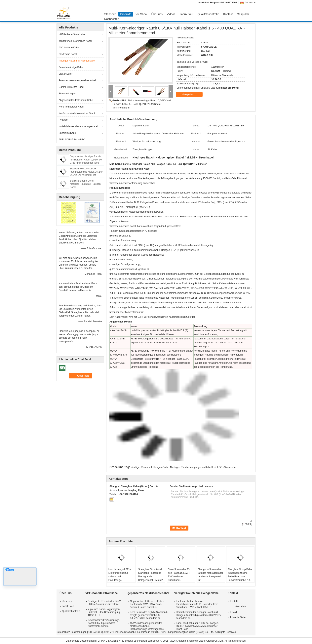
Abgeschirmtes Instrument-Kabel (76, 100)
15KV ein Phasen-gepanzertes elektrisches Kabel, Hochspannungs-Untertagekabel (147, 626)
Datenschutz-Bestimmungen (72, 632)
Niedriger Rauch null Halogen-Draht (150, 467)
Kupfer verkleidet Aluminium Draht (77, 113)
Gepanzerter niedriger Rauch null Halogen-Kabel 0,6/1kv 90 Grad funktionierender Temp (86, 160)
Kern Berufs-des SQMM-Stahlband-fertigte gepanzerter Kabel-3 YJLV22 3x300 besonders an (149, 615)
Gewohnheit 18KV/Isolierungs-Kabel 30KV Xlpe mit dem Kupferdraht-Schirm (104, 623)
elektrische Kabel (68, 54)
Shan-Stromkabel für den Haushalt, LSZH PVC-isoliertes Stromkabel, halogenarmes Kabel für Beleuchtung (181, 578)
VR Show (141, 14)
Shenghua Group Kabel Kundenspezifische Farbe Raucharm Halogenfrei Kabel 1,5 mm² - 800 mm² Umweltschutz (240, 578)
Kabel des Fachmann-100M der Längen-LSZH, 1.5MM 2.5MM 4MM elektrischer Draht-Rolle (197, 626)
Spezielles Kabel (68, 133)
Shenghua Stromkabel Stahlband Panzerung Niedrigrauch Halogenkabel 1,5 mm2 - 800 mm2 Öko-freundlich (150, 578)
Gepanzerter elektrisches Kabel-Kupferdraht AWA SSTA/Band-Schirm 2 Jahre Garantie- (147, 604)
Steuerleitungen (67, 94)
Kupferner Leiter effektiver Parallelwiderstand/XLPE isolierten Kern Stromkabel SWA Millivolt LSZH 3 (197, 604)
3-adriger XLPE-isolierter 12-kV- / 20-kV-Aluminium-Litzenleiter (105, 603)
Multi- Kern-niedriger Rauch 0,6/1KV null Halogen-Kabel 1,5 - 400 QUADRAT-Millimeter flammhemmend (142, 104)
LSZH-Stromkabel (227, 467)
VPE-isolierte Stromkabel (72, 34)
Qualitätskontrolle (208, 14)
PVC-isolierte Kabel (69, 48)
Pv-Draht (63, 120)
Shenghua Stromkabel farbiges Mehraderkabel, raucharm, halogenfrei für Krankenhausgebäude (211, 577)
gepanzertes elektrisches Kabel (75, 41)
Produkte (126, 14)
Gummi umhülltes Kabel (71, 87)
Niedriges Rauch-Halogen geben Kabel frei (193, 467)
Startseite (110, 14)
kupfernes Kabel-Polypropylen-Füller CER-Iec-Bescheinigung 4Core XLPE (104, 612)
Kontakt (228, 14)
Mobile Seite (238, 617)
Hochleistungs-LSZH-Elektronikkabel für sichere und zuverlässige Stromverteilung (120, 577)
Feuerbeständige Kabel (71, 67)
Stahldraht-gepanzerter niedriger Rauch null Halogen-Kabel (86, 184)
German (250, 3)
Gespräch (243, 14)
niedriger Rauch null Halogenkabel (77, 61)
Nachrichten (112, 19)
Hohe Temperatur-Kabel (71, 107)
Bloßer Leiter (66, 74)
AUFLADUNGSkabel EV (72, 140)
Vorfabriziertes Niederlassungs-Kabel (78, 126)
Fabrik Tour (186, 14)
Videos (171, 14)
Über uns (157, 14)
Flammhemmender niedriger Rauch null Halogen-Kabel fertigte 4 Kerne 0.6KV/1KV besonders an (198, 615)
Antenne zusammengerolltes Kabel (77, 80)
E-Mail (233, 612)
